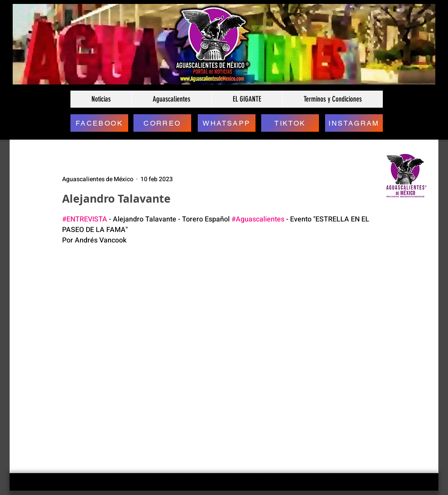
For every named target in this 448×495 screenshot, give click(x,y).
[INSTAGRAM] (354, 123)
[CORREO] (162, 123)
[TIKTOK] (290, 123)
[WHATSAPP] (227, 123)
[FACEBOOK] (99, 123)
